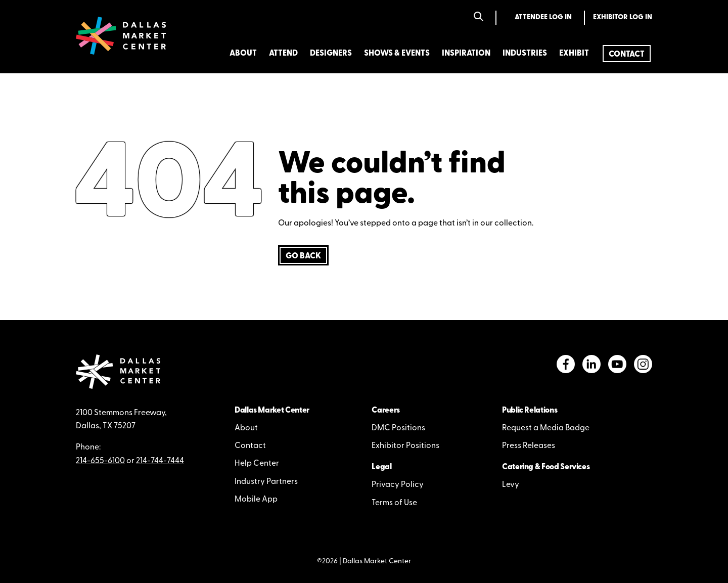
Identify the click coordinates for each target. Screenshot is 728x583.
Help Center (257, 464)
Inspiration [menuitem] (466, 54)
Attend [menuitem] (283, 54)
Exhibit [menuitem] (574, 54)
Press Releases (529, 446)
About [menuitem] (243, 54)
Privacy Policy (398, 485)
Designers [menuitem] (331, 54)
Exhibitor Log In (623, 17)
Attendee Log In (543, 17)
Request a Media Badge (546, 428)
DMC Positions (398, 428)
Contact (250, 446)
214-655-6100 (100, 461)
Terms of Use (394, 503)
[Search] (479, 17)
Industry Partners (266, 482)
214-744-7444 (160, 461)
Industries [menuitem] (525, 54)
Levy (511, 485)
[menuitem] (627, 54)
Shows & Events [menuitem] (397, 54)
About (246, 428)
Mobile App (256, 500)
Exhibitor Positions (405, 446)
